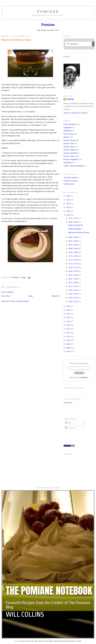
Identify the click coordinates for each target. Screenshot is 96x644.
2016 (68, 318)
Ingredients (68, 131)
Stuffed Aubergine (75, 229)
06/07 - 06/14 (74, 279)
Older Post (55, 296)
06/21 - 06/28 (74, 275)
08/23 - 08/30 (74, 241)
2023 (68, 204)
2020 (68, 215)
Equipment (67, 128)
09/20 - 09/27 (74, 222)
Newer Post (6, 296)
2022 (68, 207)
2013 (68, 329)
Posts (68, 423)
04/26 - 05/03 (74, 294)
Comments (70, 428)
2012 (68, 333)
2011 (68, 337)
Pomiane (48, 12)
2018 (68, 310)
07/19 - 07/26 (74, 260)
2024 (68, 200)
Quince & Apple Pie (75, 225)
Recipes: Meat (69, 147)
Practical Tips (68, 134)
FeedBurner (84, 377)
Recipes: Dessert (70, 140)
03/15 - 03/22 (74, 298)
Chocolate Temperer (71, 178)
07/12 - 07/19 (74, 264)
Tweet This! (68, 403)
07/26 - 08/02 (74, 256)
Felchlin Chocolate (70, 181)
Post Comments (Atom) (20, 301)
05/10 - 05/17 (74, 286)
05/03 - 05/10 (74, 290)
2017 (68, 314)
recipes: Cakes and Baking (73, 166)
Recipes (66, 137)
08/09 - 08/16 (74, 249)
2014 (68, 325)
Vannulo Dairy (69, 184)
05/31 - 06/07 (74, 283)
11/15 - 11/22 (74, 218)
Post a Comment (7, 292)
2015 (68, 321)
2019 (68, 306)
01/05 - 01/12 (74, 302)
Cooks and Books (70, 124)
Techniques (68, 163)
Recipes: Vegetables (71, 159)
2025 (68, 196)
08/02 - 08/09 (74, 252)
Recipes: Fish (68, 143)
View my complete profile (76, 113)
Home (31, 296)
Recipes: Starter (69, 156)
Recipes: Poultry (70, 150)
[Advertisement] (72, 465)
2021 (68, 211)
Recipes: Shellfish (70, 153)
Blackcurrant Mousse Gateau (79, 233)
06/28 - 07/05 (74, 271)
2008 (68, 348)
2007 (68, 352)
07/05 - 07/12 (74, 268)
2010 (68, 340)
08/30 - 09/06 (74, 237)
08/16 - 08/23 (74, 245)
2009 (68, 344)
